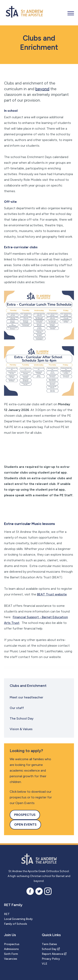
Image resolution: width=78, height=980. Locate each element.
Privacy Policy (51, 959)
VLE (45, 964)
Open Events (25, 824)
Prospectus (25, 815)
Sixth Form (11, 954)
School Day (49, 949)
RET (7, 914)
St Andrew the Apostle (39, 860)
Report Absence (53, 954)
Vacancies (11, 959)
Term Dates (49, 944)
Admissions (11, 949)
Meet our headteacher (26, 697)
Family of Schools (16, 924)
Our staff (17, 708)
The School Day (22, 718)
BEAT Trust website (52, 594)
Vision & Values (21, 729)
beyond (42, 89)
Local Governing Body (18, 919)
